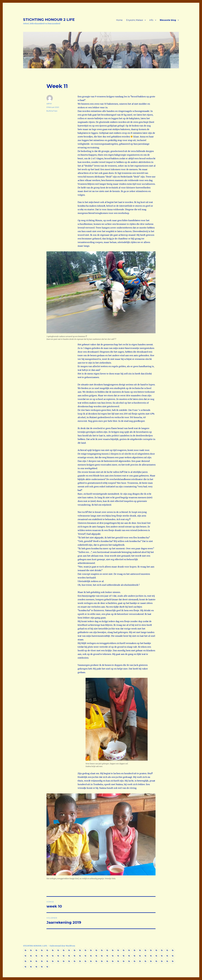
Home (119, 20)
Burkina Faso (52, 111)
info (151, 20)
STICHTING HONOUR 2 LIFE (49, 20)
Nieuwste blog (168, 20)
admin (49, 104)
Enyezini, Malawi (135, 20)
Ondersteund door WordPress (62, 946)
